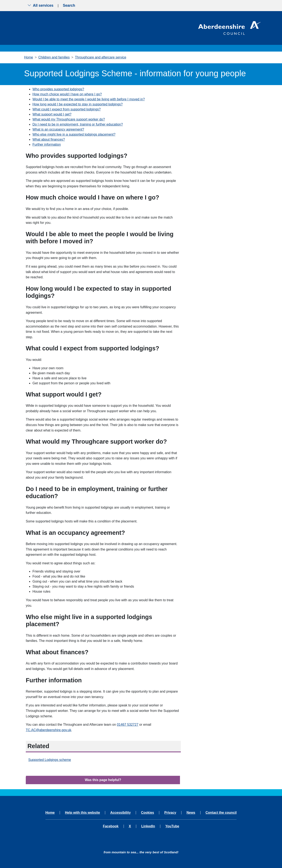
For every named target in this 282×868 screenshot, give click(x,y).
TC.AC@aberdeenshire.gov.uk (49, 730)
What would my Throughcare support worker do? (69, 119)
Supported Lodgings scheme (50, 760)
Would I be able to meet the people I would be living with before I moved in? (89, 99)
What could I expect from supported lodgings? (67, 109)
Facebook (111, 826)
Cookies (147, 813)
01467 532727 (128, 725)
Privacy (170, 813)
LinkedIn (148, 826)
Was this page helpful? (103, 780)
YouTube (172, 826)
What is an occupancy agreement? (58, 129)
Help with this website (82, 813)
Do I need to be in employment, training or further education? (78, 124)
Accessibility (120, 813)
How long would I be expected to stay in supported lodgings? (78, 104)
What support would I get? (52, 114)
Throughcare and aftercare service (101, 57)
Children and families (54, 57)
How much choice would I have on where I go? (67, 94)
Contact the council (221, 813)
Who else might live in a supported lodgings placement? (74, 134)
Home (29, 57)
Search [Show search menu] (69, 5)
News (191, 813)
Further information (47, 144)
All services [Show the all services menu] (40, 5)
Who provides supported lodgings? (58, 89)
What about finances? (49, 139)
